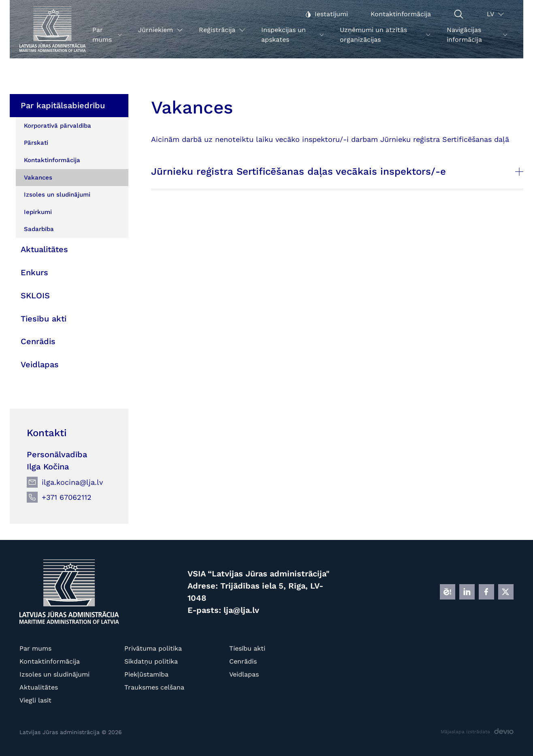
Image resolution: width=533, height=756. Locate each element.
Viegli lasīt (35, 700)
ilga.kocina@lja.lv (72, 482)
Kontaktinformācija (50, 661)
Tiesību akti (247, 648)
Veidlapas (244, 674)
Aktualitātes (39, 687)
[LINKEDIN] (467, 592)
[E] (448, 592)
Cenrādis (243, 661)
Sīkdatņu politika (151, 661)
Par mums (35, 648)
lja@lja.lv (241, 610)
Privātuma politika (153, 648)
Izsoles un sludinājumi (54, 674)
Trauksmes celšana (154, 687)
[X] (506, 592)
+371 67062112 (67, 497)
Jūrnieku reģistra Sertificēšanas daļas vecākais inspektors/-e (337, 171)
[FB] (486, 592)
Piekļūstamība (146, 674)
